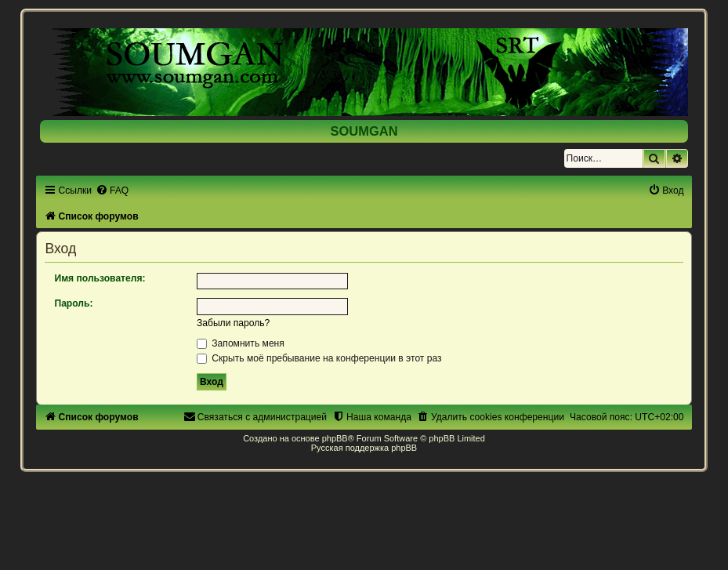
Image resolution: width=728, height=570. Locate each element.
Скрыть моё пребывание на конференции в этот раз (319, 358)
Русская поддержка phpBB (364, 448)
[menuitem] (112, 191)
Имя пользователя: (100, 278)
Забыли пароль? (233, 323)
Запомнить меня (241, 343)
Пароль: (73, 303)
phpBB (335, 438)
